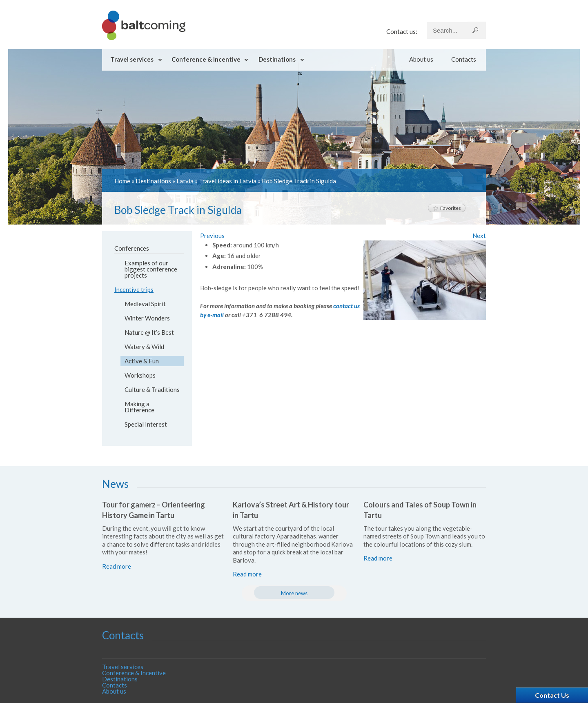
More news (294, 593)
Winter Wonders (147, 318)
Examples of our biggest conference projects (151, 269)
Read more (117, 566)
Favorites (447, 208)
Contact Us (552, 695)
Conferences (132, 248)
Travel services (132, 59)
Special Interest (146, 424)
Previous (212, 236)
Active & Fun (142, 361)
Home (122, 181)
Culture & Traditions (152, 389)
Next (479, 236)
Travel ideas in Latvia (228, 181)
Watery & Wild (144, 347)
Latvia (185, 181)
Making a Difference (139, 407)
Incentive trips (134, 289)
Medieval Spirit (145, 304)
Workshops (140, 375)
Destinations (277, 59)
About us (421, 59)
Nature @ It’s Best (149, 332)
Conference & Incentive (206, 59)
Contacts (464, 59)
